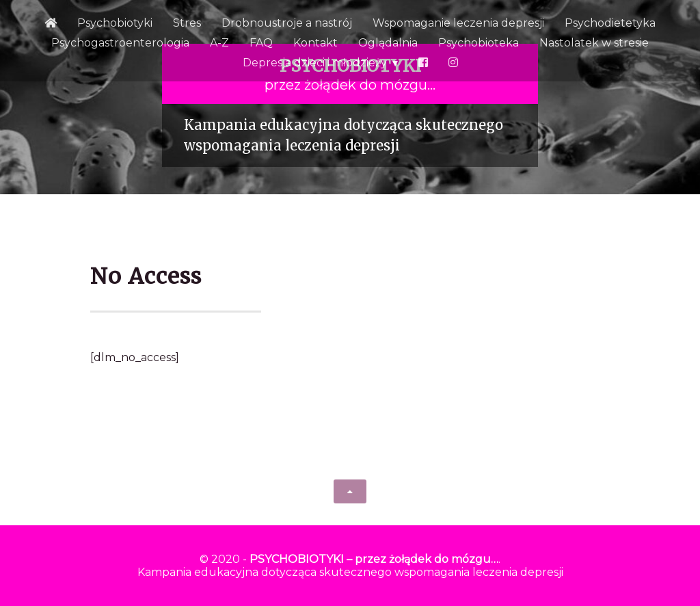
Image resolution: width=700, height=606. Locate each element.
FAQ (261, 43)
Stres (187, 23)
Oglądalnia (388, 43)
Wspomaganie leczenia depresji (458, 23)
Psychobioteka (479, 43)
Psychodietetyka (610, 23)
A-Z (219, 43)
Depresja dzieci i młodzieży (315, 63)
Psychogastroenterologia (120, 43)
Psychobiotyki (115, 23)
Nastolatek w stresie (594, 43)
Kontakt (315, 43)
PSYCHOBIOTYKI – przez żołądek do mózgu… (374, 559)
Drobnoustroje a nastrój (287, 23)
